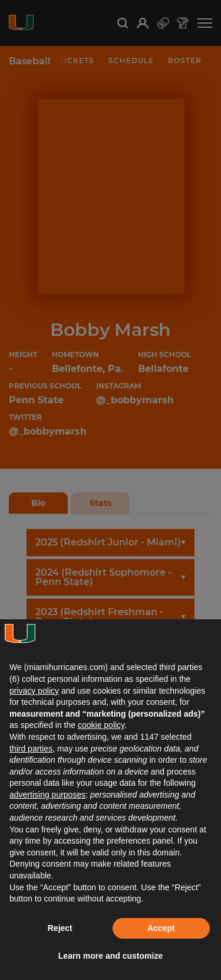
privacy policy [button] (34, 691)
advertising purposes (47, 795)
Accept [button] (161, 928)
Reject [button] (60, 928)
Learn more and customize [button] (111, 956)
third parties (31, 749)
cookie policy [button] (101, 725)
